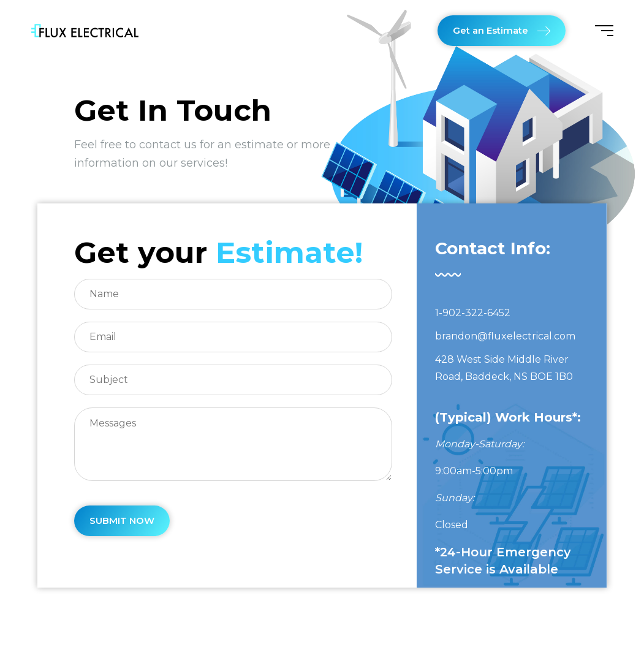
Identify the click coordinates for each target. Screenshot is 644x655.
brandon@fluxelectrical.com (505, 336)
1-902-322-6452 (473, 313)
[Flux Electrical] (85, 30)
